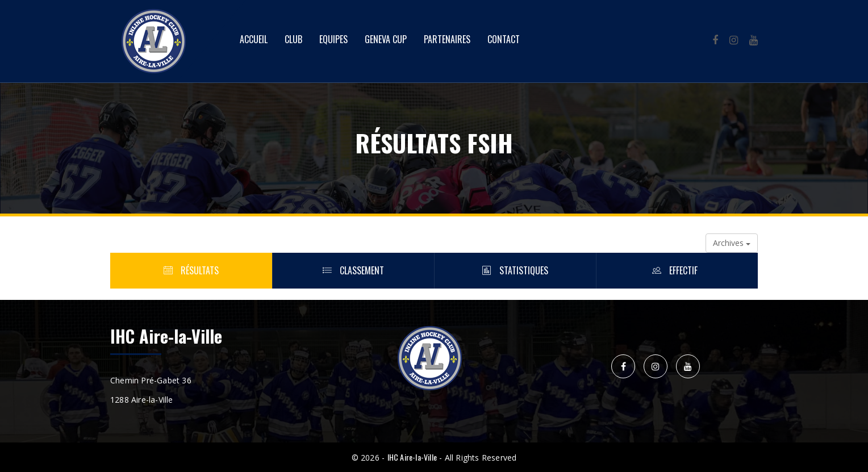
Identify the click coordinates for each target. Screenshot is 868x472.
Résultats (191, 270)
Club (293, 39)
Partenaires (447, 39)
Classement (353, 270)
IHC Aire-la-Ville (412, 457)
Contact (504, 39)
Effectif (677, 270)
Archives (732, 243)
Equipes (333, 39)
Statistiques (515, 270)
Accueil (254, 39)
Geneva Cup (386, 39)
